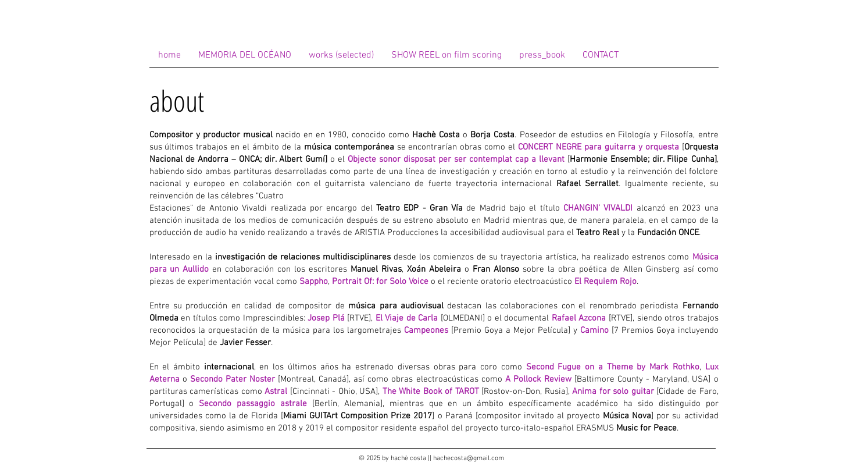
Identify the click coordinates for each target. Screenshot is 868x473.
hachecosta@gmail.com (469, 458)
